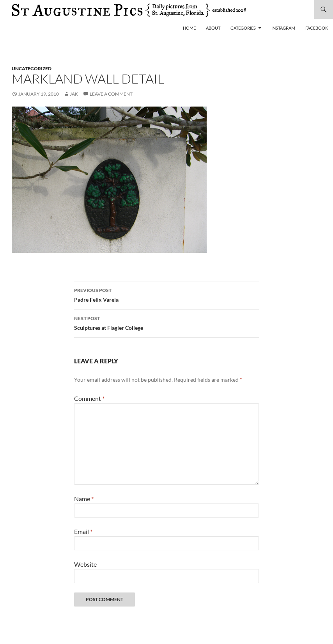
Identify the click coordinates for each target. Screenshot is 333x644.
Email (83, 531)
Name (84, 499)
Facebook (317, 28)
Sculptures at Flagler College (166, 322)
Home (189, 28)
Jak (74, 94)
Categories (243, 28)
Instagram (283, 28)
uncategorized (32, 68)
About (213, 28)
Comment (89, 398)
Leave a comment (111, 94)
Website (85, 564)
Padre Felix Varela (166, 294)
